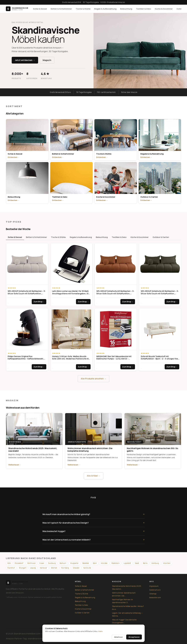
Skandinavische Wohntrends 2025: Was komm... (127, 588)
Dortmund (31, 563)
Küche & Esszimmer (164, 9)
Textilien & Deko (144, 9)
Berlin (145, 563)
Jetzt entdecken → (25, 60)
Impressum (154, 586)
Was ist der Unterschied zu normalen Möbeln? (93, 540)
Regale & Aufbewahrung (105, 9)
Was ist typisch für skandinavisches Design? (93, 523)
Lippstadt (127, 563)
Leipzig (33, 568)
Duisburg (52, 563)
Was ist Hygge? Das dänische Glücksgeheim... (124, 621)
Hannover (43, 568)
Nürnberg (65, 568)
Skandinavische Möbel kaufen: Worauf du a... (128, 608)
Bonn (95, 563)
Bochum (63, 563)
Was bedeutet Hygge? (93, 531)
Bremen (54, 568)
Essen (42, 563)
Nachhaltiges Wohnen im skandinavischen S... (122, 601)
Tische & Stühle (83, 9)
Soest (137, 563)
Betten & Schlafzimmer (61, 9)
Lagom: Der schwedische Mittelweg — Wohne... (127, 614)
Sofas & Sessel (40, 9)
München (167, 563)
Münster (104, 563)
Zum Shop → (39, 302)
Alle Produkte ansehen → (93, 379)
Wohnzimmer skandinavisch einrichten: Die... (124, 594)
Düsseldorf (19, 563)
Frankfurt (11, 568)
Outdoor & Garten (161, 237)
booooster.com (155, 597)
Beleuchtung (126, 9)
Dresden (76, 568)
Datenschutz (155, 590)
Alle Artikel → (94, 476)
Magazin (47, 60)
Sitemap (153, 594)
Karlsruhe (87, 568)
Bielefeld (86, 563)
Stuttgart (22, 568)
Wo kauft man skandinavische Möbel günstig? (93, 514)
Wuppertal (74, 563)
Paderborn (116, 563)
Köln (9, 563)
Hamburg (155, 563)
